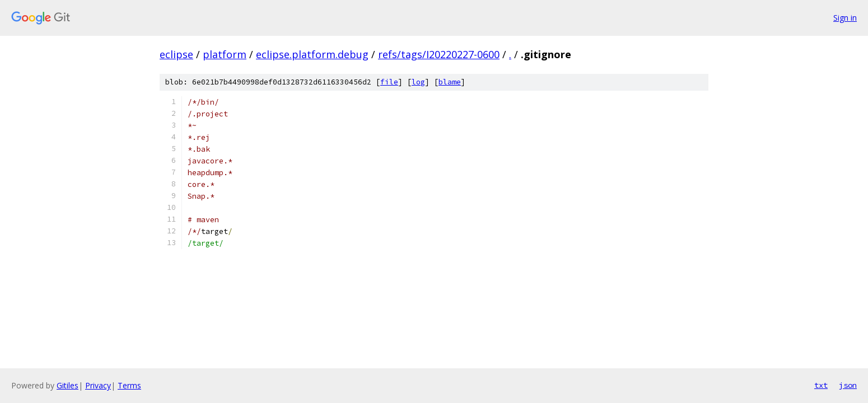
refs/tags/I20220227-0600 (439, 54)
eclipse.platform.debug (312, 54)
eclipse (176, 54)
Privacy (98, 385)
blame (450, 82)
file (389, 82)
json (848, 385)
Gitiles (67, 385)
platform (225, 54)
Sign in (845, 18)
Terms (129, 385)
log (418, 82)
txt (821, 385)
